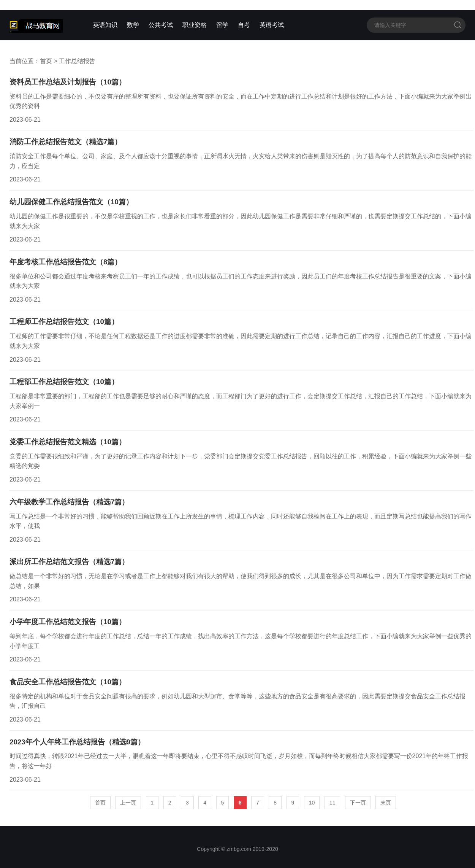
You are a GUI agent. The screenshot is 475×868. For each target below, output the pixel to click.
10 (312, 803)
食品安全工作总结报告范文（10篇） (68, 682)
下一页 (358, 803)
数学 (133, 25)
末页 (386, 803)
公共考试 (161, 25)
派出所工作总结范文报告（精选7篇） (69, 562)
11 (332, 803)
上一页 (128, 803)
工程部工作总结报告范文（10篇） (64, 382)
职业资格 (195, 25)
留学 (222, 25)
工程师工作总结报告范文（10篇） (64, 322)
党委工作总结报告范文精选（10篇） (68, 442)
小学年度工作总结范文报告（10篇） (68, 622)
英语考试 (272, 25)
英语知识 (105, 25)
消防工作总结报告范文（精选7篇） (66, 142)
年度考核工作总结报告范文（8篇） (66, 262)
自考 (244, 25)
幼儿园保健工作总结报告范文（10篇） (71, 202)
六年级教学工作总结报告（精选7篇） (69, 502)
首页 (46, 61)
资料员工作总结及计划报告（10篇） (68, 82)
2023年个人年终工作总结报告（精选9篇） (77, 742)
